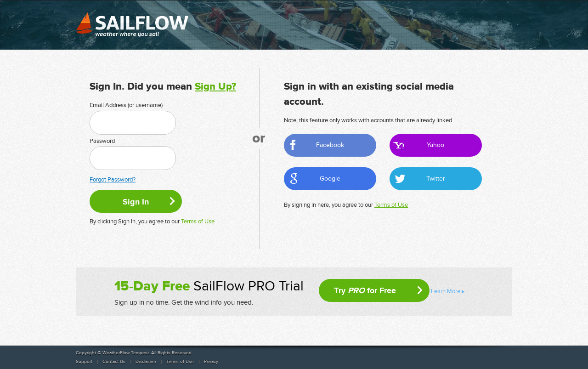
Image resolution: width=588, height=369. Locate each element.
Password (102, 141)
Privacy (211, 362)
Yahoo (435, 145)
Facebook (330, 145)
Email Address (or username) (126, 105)
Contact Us (114, 362)
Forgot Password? (113, 180)
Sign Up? (215, 87)
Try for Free (365, 290)
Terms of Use (198, 221)
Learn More (446, 291)
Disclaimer (146, 362)
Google (330, 179)
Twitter (436, 179)
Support (84, 362)
